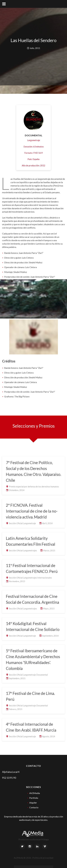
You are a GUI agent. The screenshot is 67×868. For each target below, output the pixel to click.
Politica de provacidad (43, 858)
